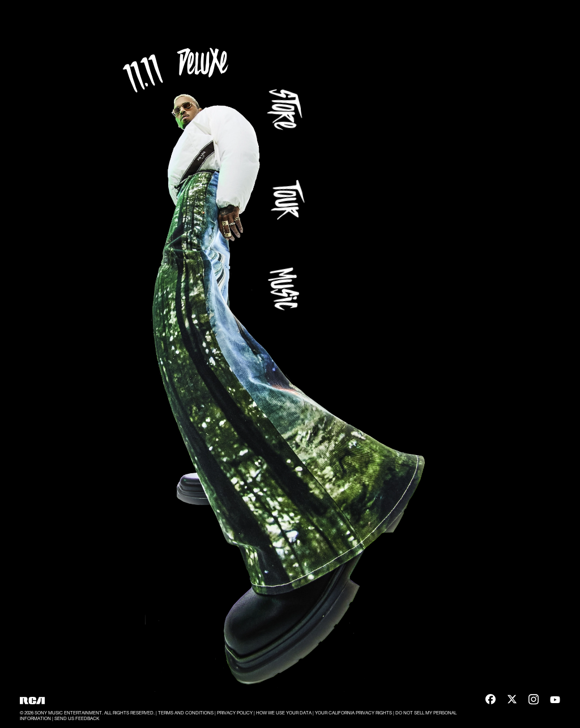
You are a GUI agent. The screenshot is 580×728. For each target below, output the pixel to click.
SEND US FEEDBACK (77, 718)
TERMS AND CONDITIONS (186, 713)
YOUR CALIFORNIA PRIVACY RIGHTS (354, 713)
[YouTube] (555, 701)
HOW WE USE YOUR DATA (284, 713)
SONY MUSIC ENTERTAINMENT (68, 713)
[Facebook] (491, 701)
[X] (512, 701)
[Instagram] (534, 701)
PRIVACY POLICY (235, 713)
